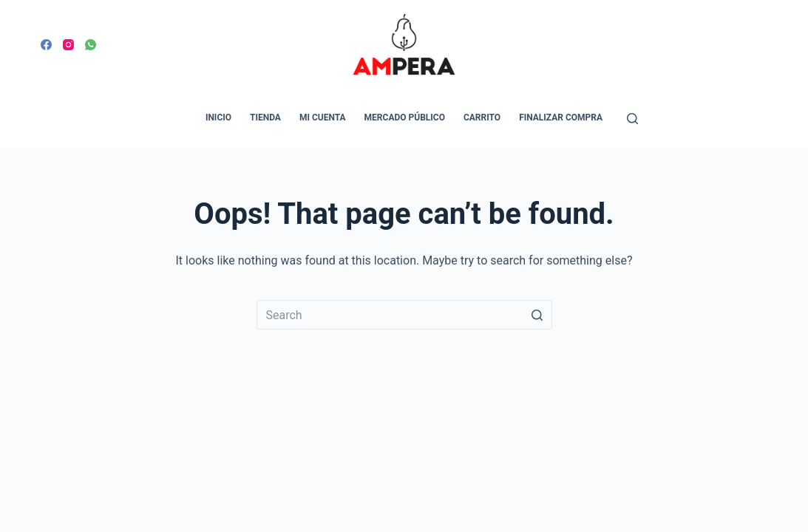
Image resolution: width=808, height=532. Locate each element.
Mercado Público (405, 117)
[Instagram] (68, 45)
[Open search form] (632, 119)
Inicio (218, 117)
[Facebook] (46, 45)
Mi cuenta (323, 117)
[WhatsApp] (91, 45)
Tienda (265, 117)
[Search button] (537, 315)
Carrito (482, 117)
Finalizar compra (561, 117)
